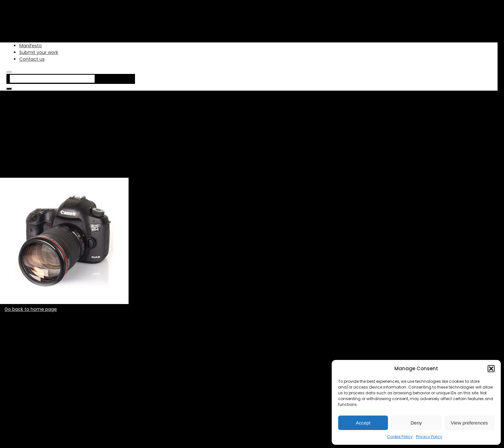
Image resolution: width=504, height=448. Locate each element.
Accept (363, 423)
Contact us (32, 59)
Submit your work (39, 52)
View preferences (470, 423)
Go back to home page (31, 309)
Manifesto (31, 46)
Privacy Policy (429, 437)
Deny (416, 423)
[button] (491, 369)
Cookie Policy (400, 437)
